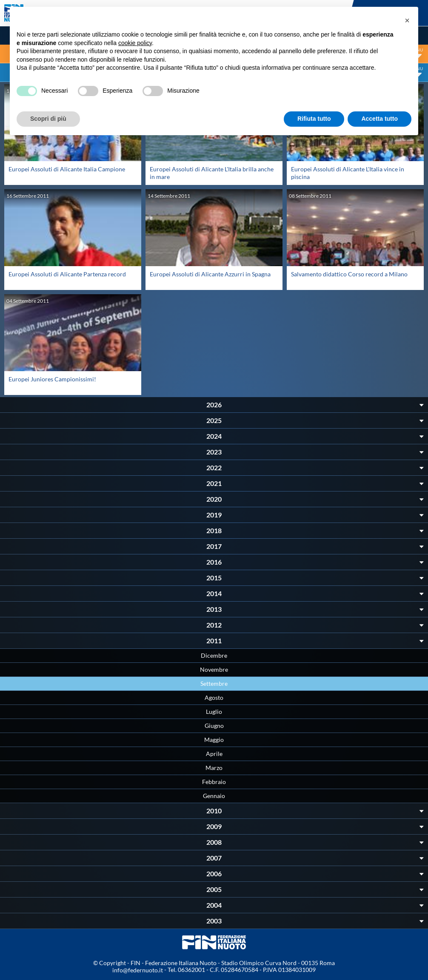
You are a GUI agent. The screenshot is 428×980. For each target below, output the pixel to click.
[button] (407, 20)
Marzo (214, 768)
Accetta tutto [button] (379, 119)
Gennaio (214, 796)
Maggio (214, 740)
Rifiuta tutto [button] (314, 119)
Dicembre (214, 655)
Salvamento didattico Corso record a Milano (349, 274)
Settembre (214, 683)
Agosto (214, 697)
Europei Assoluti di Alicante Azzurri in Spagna (210, 274)
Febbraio (214, 782)
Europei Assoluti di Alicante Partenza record (67, 274)
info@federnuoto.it (138, 970)
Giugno (214, 726)
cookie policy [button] (135, 43)
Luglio (214, 712)
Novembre (214, 669)
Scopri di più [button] (48, 119)
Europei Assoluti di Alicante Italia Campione (67, 169)
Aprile (214, 754)
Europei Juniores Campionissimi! (52, 379)
